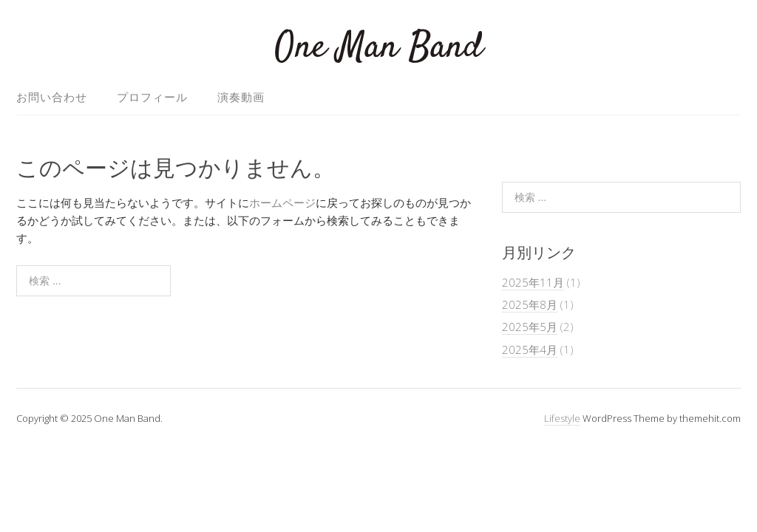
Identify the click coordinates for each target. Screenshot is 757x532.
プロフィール (152, 97)
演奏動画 (241, 97)
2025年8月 (530, 304)
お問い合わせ (52, 97)
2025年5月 (530, 327)
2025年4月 (530, 349)
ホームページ (282, 202)
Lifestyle (562, 418)
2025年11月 (533, 282)
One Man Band (379, 48)
